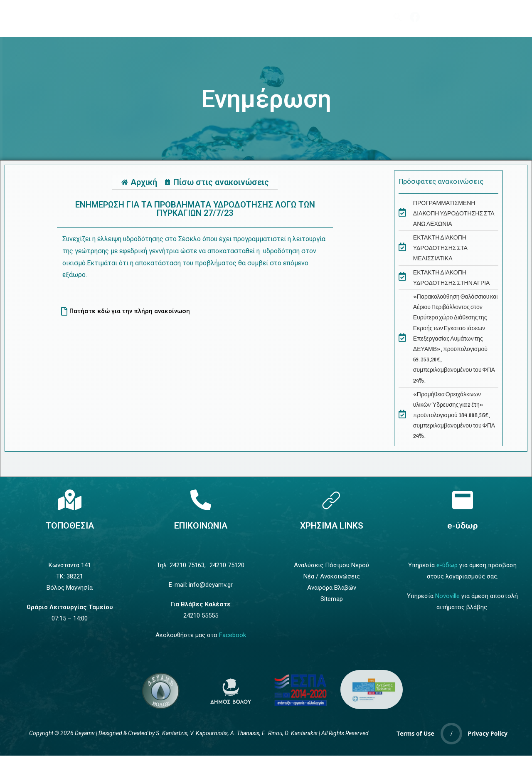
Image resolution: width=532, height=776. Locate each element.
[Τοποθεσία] (70, 500)
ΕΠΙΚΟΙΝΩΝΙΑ (201, 526)
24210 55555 (201, 615)
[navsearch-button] (398, 17)
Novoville (447, 596)
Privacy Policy (488, 733)
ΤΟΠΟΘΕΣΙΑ (70, 526)
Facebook (233, 635)
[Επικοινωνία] (201, 500)
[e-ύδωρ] (463, 500)
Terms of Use (415, 733)
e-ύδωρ (463, 526)
